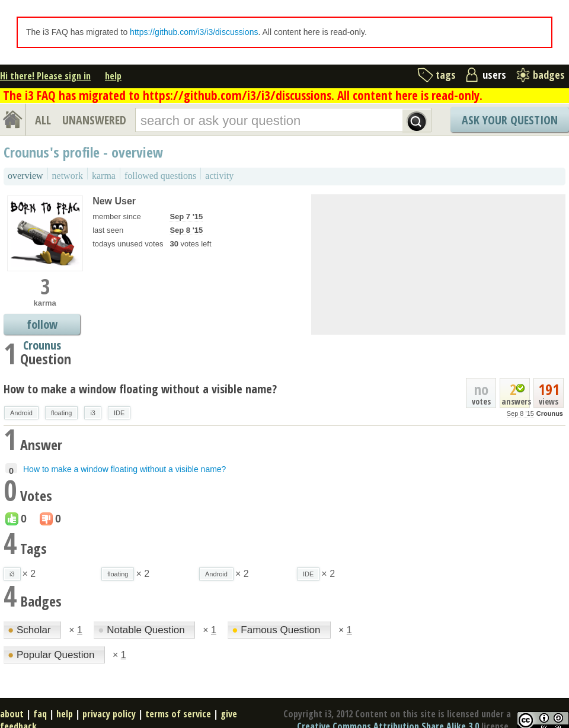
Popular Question (52, 655)
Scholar (31, 630)
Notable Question (143, 630)
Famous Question (277, 630)
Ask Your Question (510, 120)
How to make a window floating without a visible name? (140, 389)
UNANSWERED (94, 120)
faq (40, 714)
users (494, 75)
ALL (43, 120)
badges (549, 75)
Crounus (550, 413)
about (12, 714)
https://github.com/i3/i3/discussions (194, 32)
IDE (119, 413)
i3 (93, 413)
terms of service (178, 714)
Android (21, 413)
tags (446, 75)
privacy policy (109, 714)
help (113, 76)
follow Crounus (42, 325)
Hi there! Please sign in (45, 76)
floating (61, 413)
